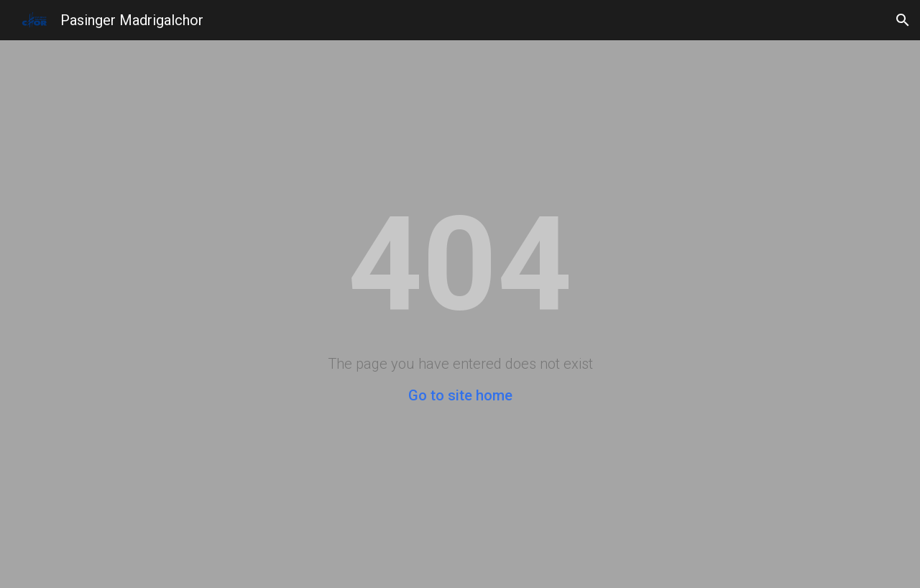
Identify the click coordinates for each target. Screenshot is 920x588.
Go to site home (460, 395)
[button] (903, 20)
